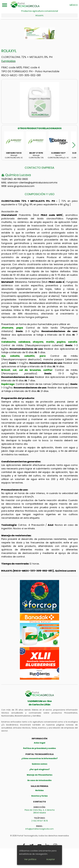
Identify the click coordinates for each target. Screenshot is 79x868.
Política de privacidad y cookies (39, 748)
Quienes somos (39, 764)
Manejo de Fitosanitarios (40, 775)
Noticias (39, 790)
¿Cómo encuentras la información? (39, 758)
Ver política (30, 859)
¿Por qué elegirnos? (39, 769)
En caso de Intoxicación (39, 780)
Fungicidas (8, 61)
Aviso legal (40, 743)
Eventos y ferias (39, 796)
